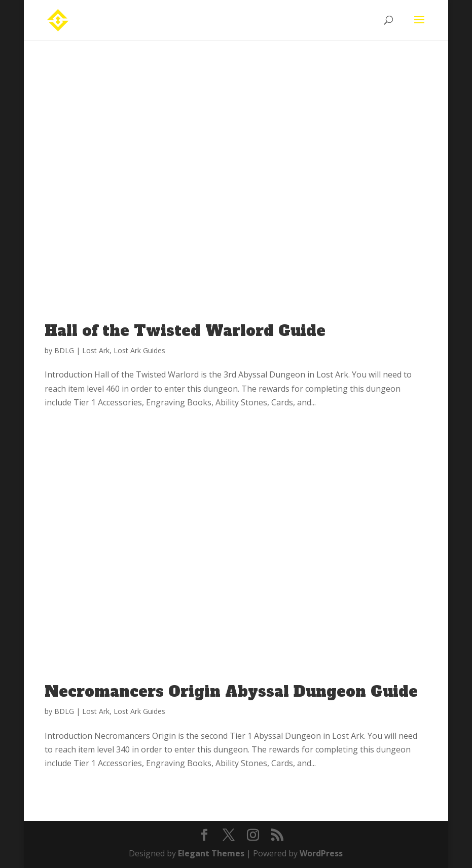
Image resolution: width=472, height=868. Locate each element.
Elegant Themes (211, 853)
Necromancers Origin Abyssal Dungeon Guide (231, 692)
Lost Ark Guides (139, 350)
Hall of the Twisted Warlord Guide (185, 331)
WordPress (321, 853)
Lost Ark (96, 350)
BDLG (64, 350)
